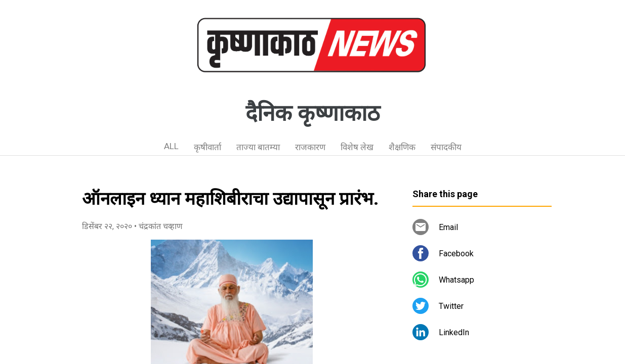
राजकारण (310, 147)
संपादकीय (446, 147)
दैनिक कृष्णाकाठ (313, 113)
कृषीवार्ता (207, 147)
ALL (171, 146)
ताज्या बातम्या (258, 147)
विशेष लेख (357, 147)
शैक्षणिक (402, 147)
